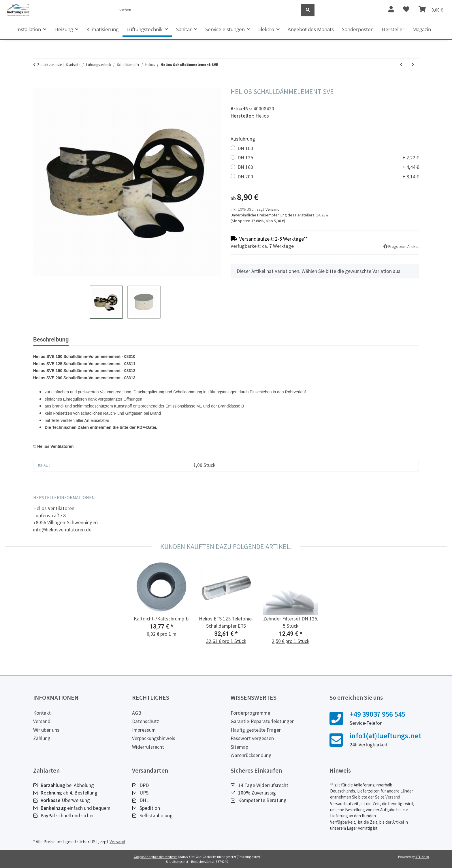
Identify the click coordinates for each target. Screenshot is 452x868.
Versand (273, 209)
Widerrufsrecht (148, 747)
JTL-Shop (422, 857)
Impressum (144, 730)
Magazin (422, 29)
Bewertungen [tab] (95, 339)
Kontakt (42, 713)
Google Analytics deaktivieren (156, 857)
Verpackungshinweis (154, 738)
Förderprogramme (250, 713)
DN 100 (245, 148)
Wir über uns (46, 730)
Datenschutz (146, 721)
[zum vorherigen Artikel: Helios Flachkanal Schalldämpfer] (401, 65)
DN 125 (328, 158)
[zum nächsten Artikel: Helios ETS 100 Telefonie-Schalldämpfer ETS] (413, 65)
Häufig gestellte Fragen (256, 730)
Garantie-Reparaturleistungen (263, 721)
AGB (137, 713)
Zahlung (42, 738)
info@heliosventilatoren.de (62, 530)
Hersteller (393, 29)
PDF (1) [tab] (131, 339)
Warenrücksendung (251, 755)
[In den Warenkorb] (38, 84)
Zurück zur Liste (49, 65)
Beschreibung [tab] (51, 339)
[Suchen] (208, 10)
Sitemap (239, 747)
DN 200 (328, 177)
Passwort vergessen (252, 738)
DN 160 (328, 167)
